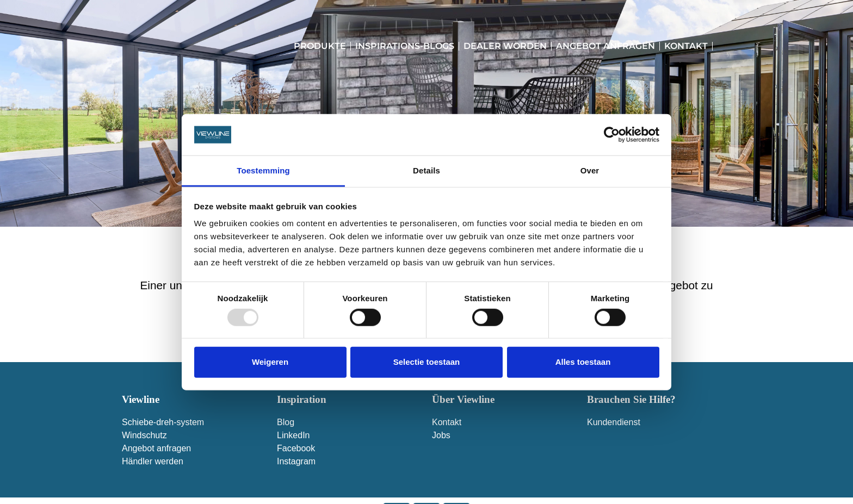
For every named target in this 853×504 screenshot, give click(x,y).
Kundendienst (614, 422)
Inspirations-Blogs (405, 46)
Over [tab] (590, 170)
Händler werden (153, 461)
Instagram (296, 461)
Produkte (320, 46)
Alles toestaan (583, 362)
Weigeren (270, 362)
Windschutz (144, 435)
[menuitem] (722, 46)
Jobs (441, 435)
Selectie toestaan (427, 362)
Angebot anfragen (605, 46)
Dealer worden (505, 46)
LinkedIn (293, 435)
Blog (286, 422)
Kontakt (686, 46)
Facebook (296, 448)
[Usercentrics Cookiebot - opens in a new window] (612, 135)
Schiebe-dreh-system (163, 422)
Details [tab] (426, 170)
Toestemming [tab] (263, 170)
